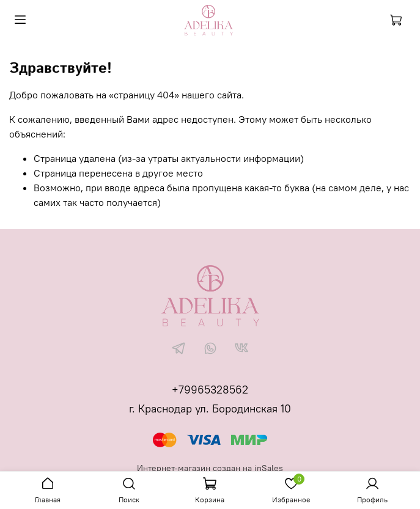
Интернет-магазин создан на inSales (210, 468)
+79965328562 (210, 390)
